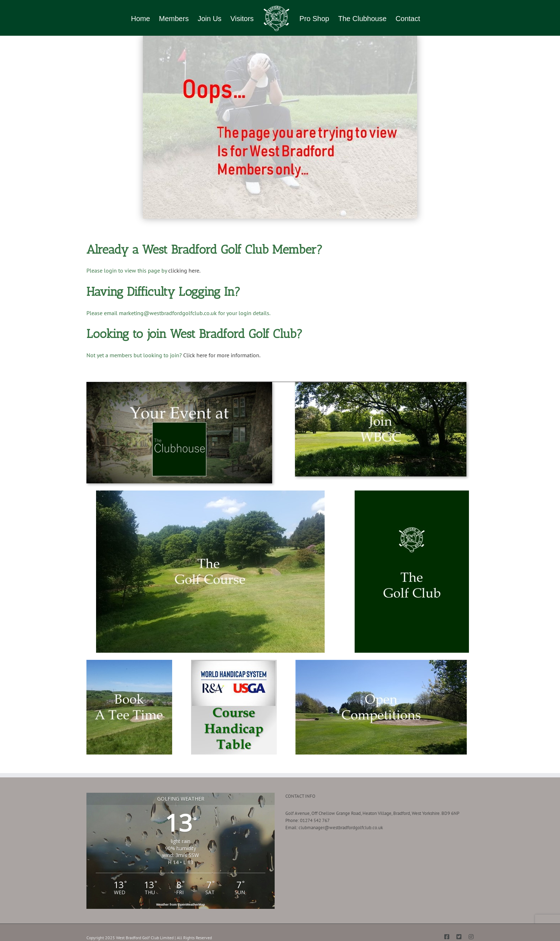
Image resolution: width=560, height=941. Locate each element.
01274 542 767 (315, 820)
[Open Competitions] (381, 662)
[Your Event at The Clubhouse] (179, 384)
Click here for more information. (222, 355)
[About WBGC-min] (412, 493)
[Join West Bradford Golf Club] (381, 384)
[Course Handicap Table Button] (234, 662)
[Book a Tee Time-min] (129, 662)
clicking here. (185, 270)
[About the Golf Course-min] (210, 493)
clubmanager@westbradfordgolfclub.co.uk (341, 828)
